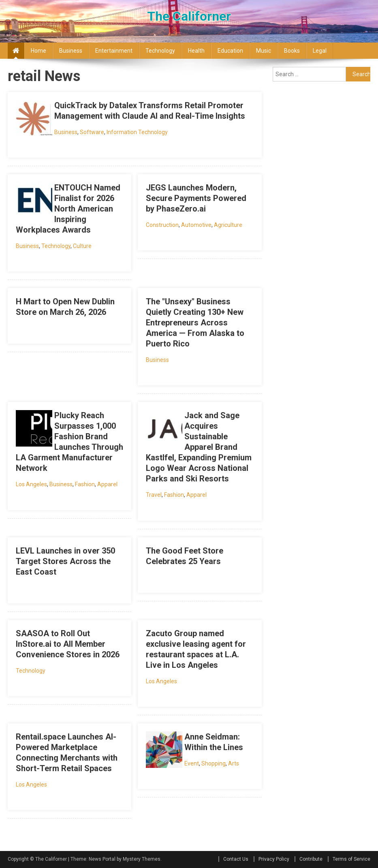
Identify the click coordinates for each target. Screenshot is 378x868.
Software (92, 132)
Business (71, 51)
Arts (234, 763)
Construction (162, 225)
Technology (160, 51)
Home (38, 51)
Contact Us (236, 859)
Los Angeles (31, 484)
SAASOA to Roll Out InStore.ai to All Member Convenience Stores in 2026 (68, 644)
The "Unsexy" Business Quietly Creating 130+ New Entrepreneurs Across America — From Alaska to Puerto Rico (195, 323)
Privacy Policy (274, 859)
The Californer (189, 16)
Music (264, 51)
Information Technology (137, 132)
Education (230, 51)
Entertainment (114, 51)
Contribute (311, 859)
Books (292, 51)
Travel (154, 495)
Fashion (85, 484)
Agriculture (228, 225)
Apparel (107, 484)
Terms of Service (351, 859)
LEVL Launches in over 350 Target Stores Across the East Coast (65, 561)
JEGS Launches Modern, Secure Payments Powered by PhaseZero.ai (196, 198)
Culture (82, 246)
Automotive (196, 225)
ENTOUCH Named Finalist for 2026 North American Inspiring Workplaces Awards (68, 209)
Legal (320, 51)
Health (196, 51)
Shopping (214, 763)
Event (192, 763)
